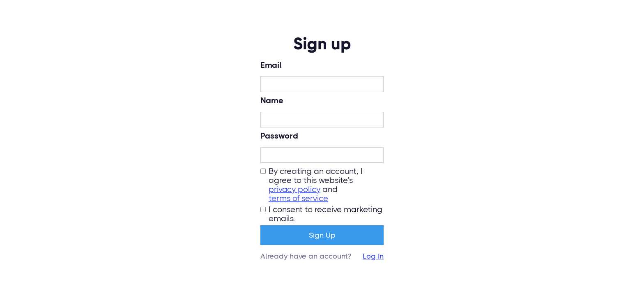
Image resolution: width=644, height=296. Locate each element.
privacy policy (294, 190)
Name (272, 101)
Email (271, 65)
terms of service (298, 199)
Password (279, 136)
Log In (373, 256)
